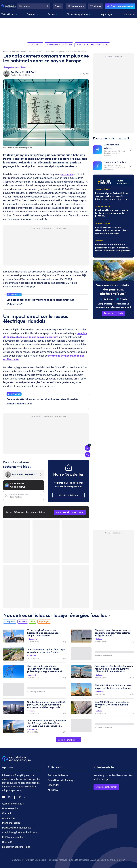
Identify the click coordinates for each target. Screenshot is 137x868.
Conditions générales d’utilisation (20, 832)
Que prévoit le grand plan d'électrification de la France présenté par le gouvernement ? (45, 669)
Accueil (6, 52)
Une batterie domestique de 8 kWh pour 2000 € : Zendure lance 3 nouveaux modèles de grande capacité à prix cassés (47, 705)
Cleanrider (53, 785)
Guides (52, 14)
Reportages (107, 14)
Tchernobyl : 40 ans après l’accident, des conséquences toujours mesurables (43, 633)
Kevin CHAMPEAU (25, 72)
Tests (33, 622)
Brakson (121, 860)
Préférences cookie (13, 837)
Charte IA (7, 842)
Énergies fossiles (19, 52)
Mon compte (76, 6)
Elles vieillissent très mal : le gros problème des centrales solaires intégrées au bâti (113, 633)
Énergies (32, 14)
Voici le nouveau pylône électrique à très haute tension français (46, 651)
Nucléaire (33, 639)
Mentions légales (11, 823)
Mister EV (53, 790)
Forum (58, 6)
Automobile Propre (58, 775)
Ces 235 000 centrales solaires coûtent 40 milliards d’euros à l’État (112, 705)
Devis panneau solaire (120, 6)
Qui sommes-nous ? (13, 804)
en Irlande (67, 174)
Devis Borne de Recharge (61, 780)
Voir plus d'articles (68, 740)
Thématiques (9, 14)
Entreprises (129, 14)
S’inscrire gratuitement (106, 787)
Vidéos (95, 6)
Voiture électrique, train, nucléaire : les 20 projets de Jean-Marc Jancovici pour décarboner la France (47, 723)
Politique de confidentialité (17, 828)
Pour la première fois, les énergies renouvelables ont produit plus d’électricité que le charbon (114, 669)
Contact (7, 813)
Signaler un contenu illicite (16, 847)
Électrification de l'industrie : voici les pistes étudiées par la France (113, 687)
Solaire (99, 639)
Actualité (23, 622)
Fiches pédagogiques (79, 14)
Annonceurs (9, 818)
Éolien (24, 68)
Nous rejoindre (10, 808)
